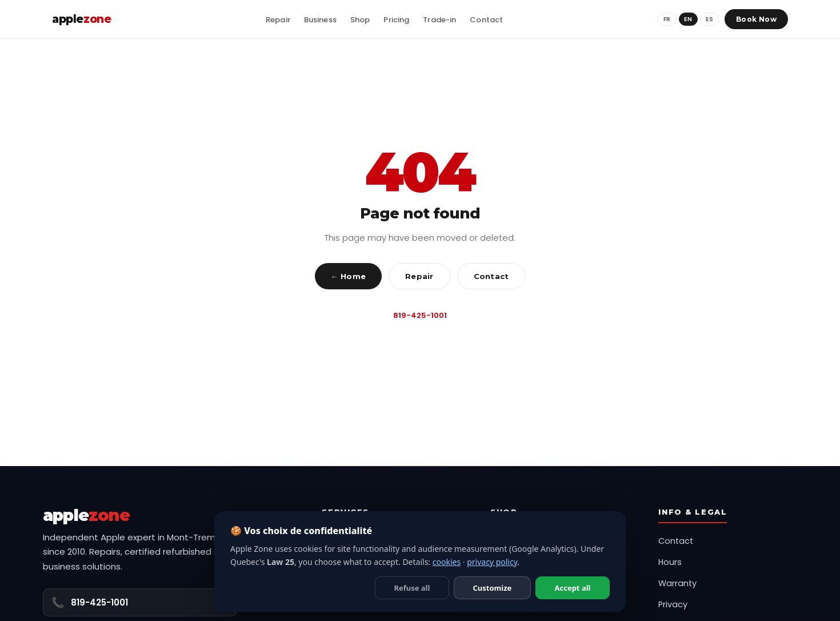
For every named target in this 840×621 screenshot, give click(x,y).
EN (688, 19)
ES (709, 19)
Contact (491, 276)
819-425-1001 (420, 315)
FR (667, 19)
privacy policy (492, 562)
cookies (447, 562)
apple (81, 19)
